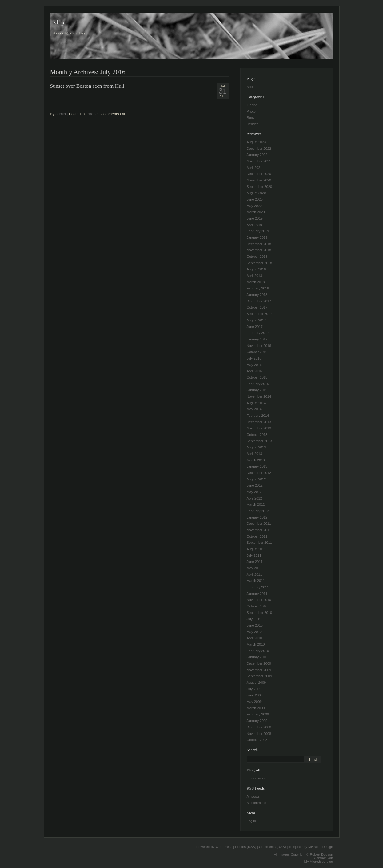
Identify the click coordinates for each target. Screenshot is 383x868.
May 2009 (254, 702)
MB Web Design (321, 847)
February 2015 (258, 384)
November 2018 (259, 250)
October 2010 (257, 606)
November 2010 (259, 600)
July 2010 (254, 619)
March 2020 (256, 212)
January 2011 (257, 594)
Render (252, 124)
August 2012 (256, 479)
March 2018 (256, 282)
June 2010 (255, 625)
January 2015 (257, 390)
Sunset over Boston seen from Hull (87, 86)
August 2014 (256, 403)
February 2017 (258, 333)
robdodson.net (258, 778)
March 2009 (256, 708)
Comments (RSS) (273, 847)
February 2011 (258, 587)
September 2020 (259, 187)
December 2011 (259, 524)
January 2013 (257, 466)
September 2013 (259, 441)
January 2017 (257, 339)
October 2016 (257, 352)
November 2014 (259, 396)
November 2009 (259, 670)
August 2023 (256, 142)
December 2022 (259, 149)
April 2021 (254, 168)
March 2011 (256, 581)
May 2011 (254, 568)
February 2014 (258, 416)
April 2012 (254, 498)
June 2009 (255, 695)
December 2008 (259, 727)
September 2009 (259, 676)
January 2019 (257, 237)
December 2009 (259, 663)
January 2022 (257, 155)
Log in (251, 821)
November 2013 (259, 428)
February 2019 (258, 231)
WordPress (224, 847)
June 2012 (255, 485)
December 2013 (259, 422)
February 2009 (258, 714)
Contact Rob (323, 858)
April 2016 (254, 371)
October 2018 (257, 257)
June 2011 (255, 562)
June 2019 (255, 218)
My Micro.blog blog (319, 862)
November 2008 (259, 734)
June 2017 (255, 327)
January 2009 (257, 721)
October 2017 (257, 307)
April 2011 (254, 575)
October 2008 (257, 740)
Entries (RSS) (245, 847)
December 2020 (259, 174)
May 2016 (254, 365)
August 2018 (256, 269)
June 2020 (255, 199)
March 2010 (256, 644)
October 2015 (257, 377)
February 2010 (258, 651)
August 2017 (256, 320)
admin (61, 114)
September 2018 (259, 263)
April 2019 (254, 225)
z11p (59, 22)
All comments (257, 803)
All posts (253, 796)
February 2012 (258, 511)
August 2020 (256, 193)
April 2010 (254, 638)
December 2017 (259, 301)
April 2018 (254, 276)
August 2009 (256, 683)
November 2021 (259, 161)
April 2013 (254, 454)
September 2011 (259, 543)
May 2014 (254, 409)
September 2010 (259, 613)
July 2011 (254, 555)
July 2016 (254, 358)
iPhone (92, 114)
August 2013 (256, 447)
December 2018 (259, 244)
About (251, 87)
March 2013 (256, 460)
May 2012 (254, 492)
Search (252, 750)
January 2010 (257, 657)
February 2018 (258, 288)
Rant (250, 117)
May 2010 (254, 632)
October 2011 (257, 536)
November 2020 (259, 180)
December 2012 (259, 473)
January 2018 (257, 295)
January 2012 (257, 517)
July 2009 (254, 689)
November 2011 (259, 530)
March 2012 (256, 504)
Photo (251, 111)
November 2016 (259, 346)
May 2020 (254, 206)
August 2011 (256, 549)
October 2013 (257, 435)
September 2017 (259, 314)
